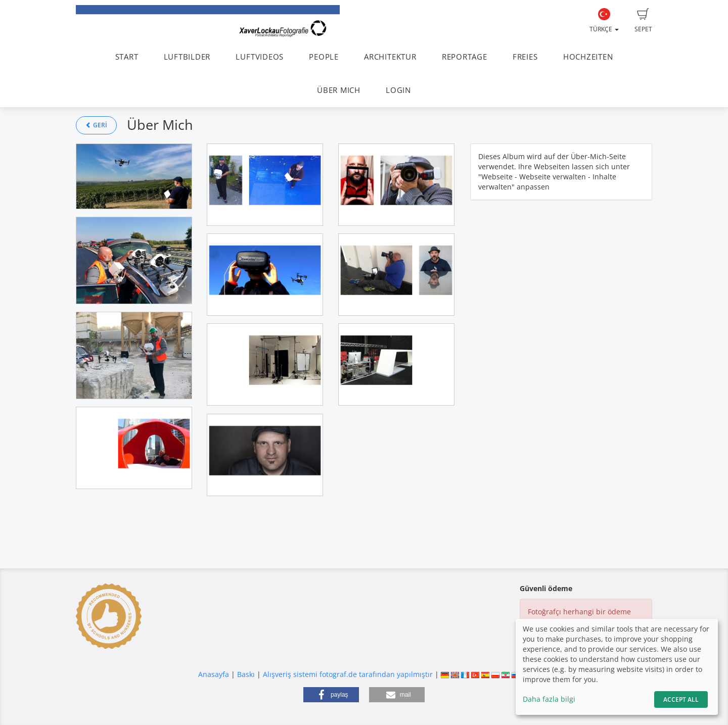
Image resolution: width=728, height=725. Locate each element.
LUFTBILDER (187, 57)
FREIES (525, 57)
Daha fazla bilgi (549, 699)
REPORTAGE (465, 57)
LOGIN (398, 90)
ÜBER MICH (339, 90)
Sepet (643, 21)
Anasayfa (214, 674)
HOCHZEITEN (588, 57)
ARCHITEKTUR (390, 57)
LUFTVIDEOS (260, 57)
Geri (96, 125)
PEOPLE (324, 57)
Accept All (681, 699)
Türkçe (604, 21)
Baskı (246, 674)
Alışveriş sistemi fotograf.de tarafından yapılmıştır (348, 674)
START (127, 57)
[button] (331, 695)
